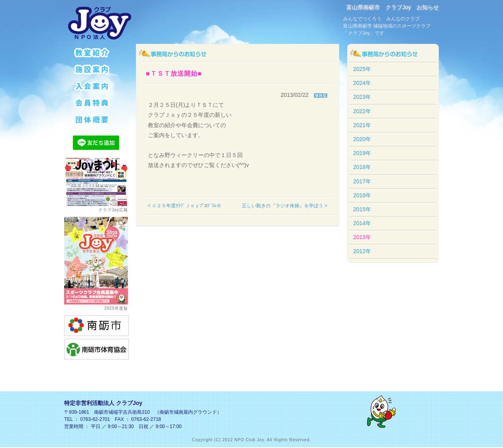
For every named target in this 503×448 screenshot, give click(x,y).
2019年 (362, 153)
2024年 (362, 83)
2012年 (362, 251)
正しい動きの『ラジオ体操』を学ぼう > (285, 206)
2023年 (362, 97)
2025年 (362, 69)
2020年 (362, 139)
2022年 (362, 111)
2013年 (362, 237)
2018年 (362, 167)
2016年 (362, 195)
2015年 (362, 209)
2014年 (362, 223)
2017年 (362, 181)
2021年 (362, 125)
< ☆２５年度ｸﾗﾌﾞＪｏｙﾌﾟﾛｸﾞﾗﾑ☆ (185, 206)
